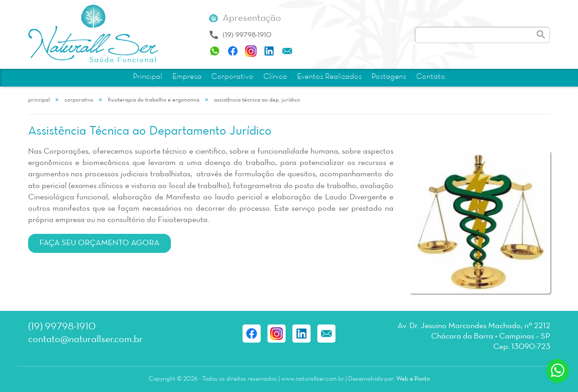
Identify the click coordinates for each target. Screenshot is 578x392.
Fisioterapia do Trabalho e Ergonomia (154, 100)
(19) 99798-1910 (247, 35)
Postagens (389, 77)
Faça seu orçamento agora (100, 243)
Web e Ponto (413, 379)
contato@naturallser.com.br (85, 340)
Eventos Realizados (329, 77)
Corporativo (232, 77)
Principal (148, 77)
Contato (431, 77)
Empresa (187, 77)
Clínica (275, 77)
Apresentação (252, 18)
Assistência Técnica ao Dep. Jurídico (257, 100)
